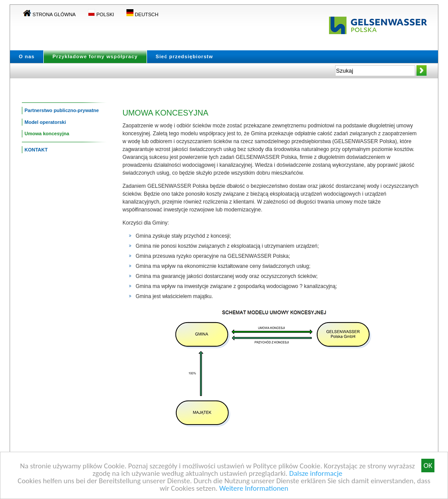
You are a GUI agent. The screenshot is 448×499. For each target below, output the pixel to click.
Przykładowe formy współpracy (95, 56)
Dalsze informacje (316, 474)
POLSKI (101, 14)
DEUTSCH (142, 14)
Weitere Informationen (254, 489)
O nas (27, 56)
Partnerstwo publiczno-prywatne (62, 110)
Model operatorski (45, 122)
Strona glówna (49, 14)
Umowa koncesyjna (47, 134)
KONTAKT (36, 150)
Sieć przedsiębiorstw (184, 56)
